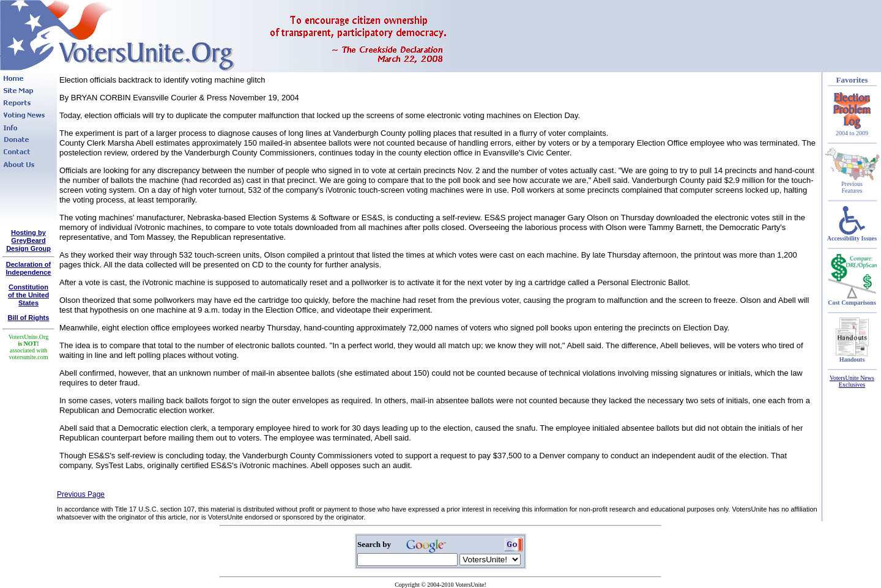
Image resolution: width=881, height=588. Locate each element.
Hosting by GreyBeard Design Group (28, 240)
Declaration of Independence (29, 268)
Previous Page (81, 494)
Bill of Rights (29, 318)
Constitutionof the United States (28, 295)
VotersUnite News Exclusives (852, 381)
